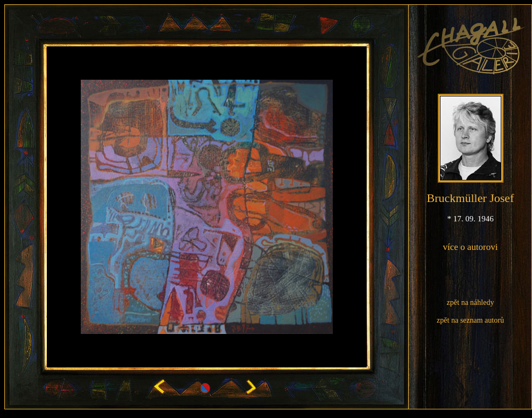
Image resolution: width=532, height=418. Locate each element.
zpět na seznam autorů (470, 320)
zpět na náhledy (471, 302)
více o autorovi (471, 247)
